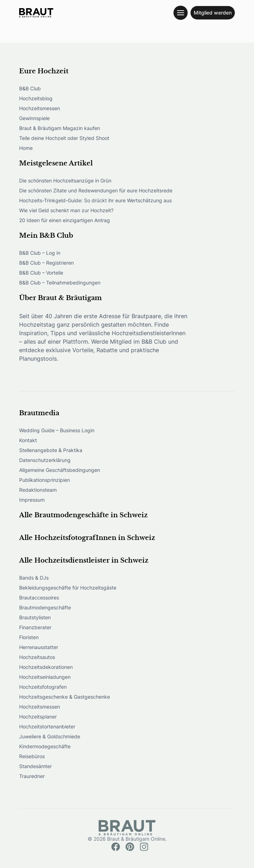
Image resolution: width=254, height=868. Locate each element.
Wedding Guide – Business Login (57, 430)
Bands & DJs (34, 578)
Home (26, 148)
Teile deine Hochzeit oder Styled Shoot (64, 138)
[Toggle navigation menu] (181, 13)
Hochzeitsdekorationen (46, 667)
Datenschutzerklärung (45, 460)
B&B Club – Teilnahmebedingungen (60, 283)
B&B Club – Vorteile (41, 273)
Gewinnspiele (34, 118)
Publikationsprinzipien (45, 480)
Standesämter (35, 766)
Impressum (32, 500)
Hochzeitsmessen (40, 108)
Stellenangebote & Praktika (51, 450)
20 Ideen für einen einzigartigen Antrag (65, 220)
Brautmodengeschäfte (45, 607)
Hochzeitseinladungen (45, 677)
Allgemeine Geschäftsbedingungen (60, 470)
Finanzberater (35, 627)
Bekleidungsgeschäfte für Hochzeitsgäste (68, 588)
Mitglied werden (213, 13)
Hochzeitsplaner (38, 717)
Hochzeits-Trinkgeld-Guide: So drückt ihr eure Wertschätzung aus (95, 200)
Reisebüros (32, 756)
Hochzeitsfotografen (43, 687)
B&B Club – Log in (40, 253)
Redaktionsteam (38, 490)
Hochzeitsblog (36, 98)
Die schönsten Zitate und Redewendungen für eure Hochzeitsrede (96, 190)
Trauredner (32, 776)
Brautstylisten (35, 617)
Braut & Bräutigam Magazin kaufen (60, 128)
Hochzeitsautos (37, 657)
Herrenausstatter (39, 647)
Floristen (29, 637)
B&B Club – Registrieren (46, 263)
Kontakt (28, 440)
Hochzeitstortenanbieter (47, 726)
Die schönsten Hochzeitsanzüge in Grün (65, 181)
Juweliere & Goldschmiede (50, 736)
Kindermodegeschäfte (45, 746)
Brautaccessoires (39, 598)
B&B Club (30, 88)
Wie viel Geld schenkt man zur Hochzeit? (66, 210)
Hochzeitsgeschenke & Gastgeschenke (65, 697)
